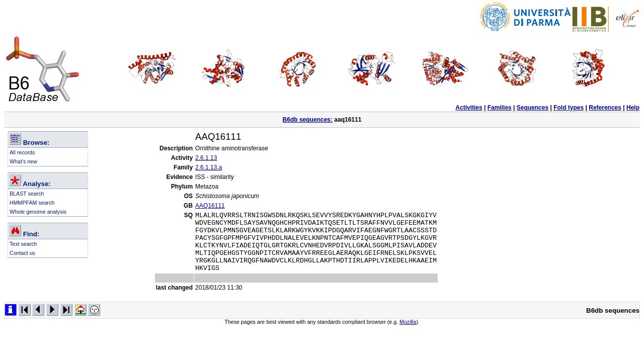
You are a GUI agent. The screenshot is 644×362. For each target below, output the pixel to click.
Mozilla (408, 334)
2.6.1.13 (206, 158)
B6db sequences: (308, 120)
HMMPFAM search (32, 203)
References (605, 108)
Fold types (569, 108)
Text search (23, 244)
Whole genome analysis (38, 212)
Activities (469, 108)
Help (633, 108)
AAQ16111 (210, 206)
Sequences (533, 108)
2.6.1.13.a (209, 167)
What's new (23, 161)
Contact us (22, 253)
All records (22, 152)
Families (500, 108)
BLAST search (27, 194)
